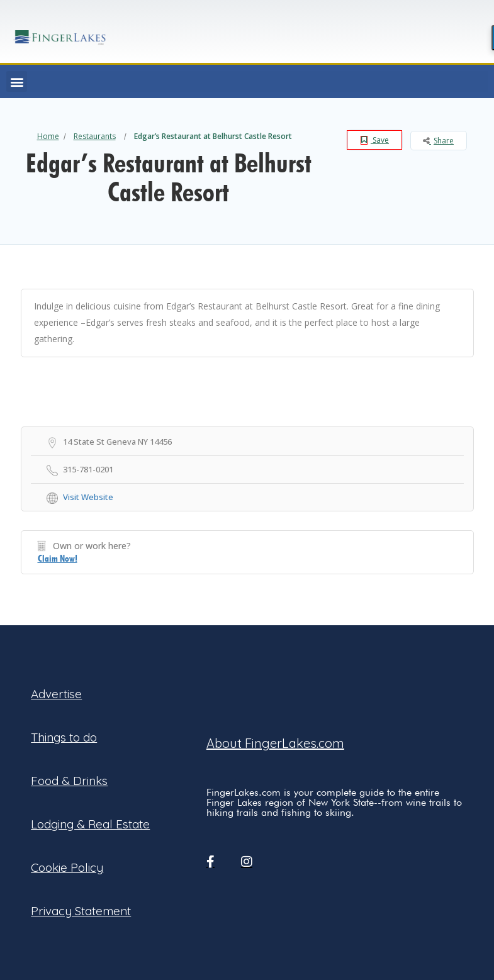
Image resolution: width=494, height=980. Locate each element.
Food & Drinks (69, 781)
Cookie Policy (67, 867)
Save (375, 140)
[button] (17, 81)
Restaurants (95, 136)
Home (48, 136)
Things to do (64, 737)
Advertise (56, 694)
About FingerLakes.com (275, 743)
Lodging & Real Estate (90, 824)
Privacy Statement (81, 911)
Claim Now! (58, 559)
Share (438, 141)
